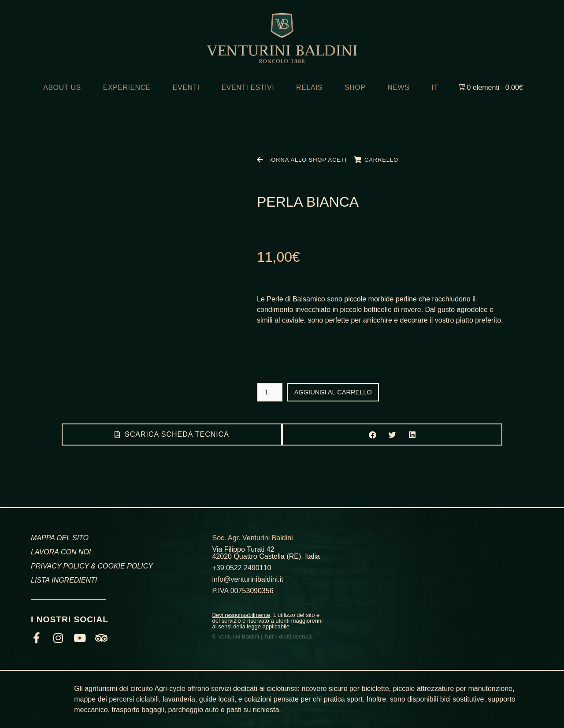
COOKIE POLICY (125, 566)
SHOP (355, 87)
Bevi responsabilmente (241, 615)
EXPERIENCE (127, 87)
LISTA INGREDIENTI (64, 580)
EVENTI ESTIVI (248, 87)
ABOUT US (62, 87)
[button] (373, 435)
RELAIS (309, 87)
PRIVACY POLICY (60, 566)
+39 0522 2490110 (241, 568)
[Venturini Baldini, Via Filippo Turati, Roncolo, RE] (451, 582)
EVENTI (186, 87)
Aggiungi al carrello (337, 392)
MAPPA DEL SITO (60, 538)
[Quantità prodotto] (270, 392)
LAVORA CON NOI (61, 552)
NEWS (398, 87)
